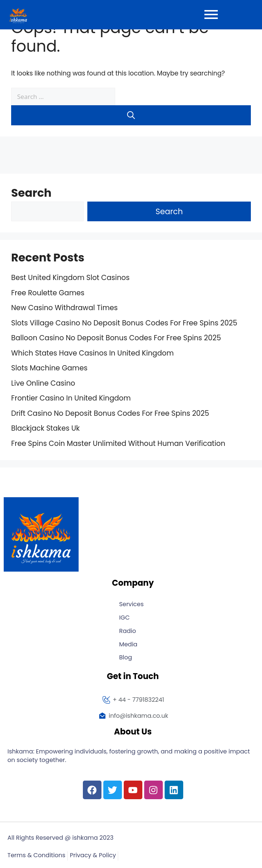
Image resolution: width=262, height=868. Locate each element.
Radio (127, 631)
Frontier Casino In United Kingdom (71, 398)
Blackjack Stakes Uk (46, 428)
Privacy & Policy (93, 856)
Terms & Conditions (36, 856)
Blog (125, 658)
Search (31, 193)
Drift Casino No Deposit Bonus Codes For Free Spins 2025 (110, 413)
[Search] (131, 115)
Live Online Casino (43, 383)
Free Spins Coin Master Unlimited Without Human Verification (118, 443)
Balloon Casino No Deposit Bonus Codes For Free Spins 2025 (116, 338)
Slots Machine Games (49, 368)
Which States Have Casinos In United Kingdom (92, 353)
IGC (124, 618)
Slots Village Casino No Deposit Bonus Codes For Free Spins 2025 (124, 323)
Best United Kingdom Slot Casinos (70, 278)
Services (131, 605)
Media (128, 645)
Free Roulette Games (48, 293)
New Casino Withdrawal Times (64, 308)
